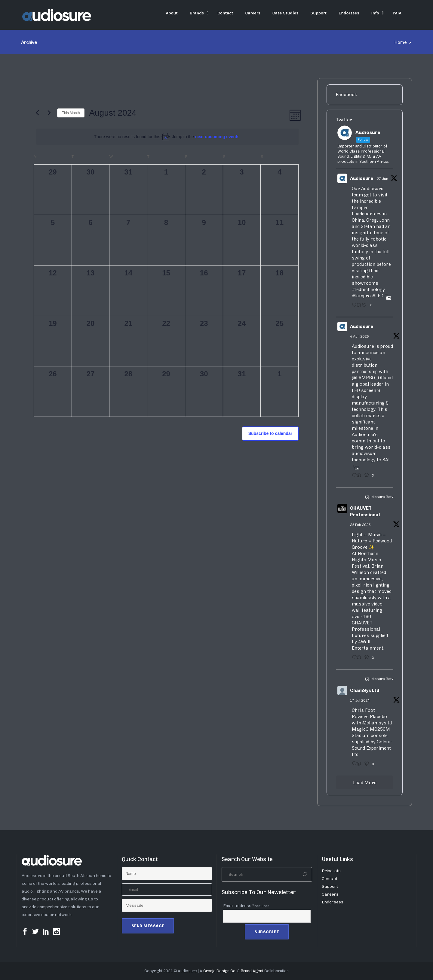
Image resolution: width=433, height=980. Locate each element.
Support (330, 886)
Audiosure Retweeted (386, 497)
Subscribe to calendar (270, 433)
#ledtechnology (368, 290)
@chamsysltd (377, 723)
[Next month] (49, 113)
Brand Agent (252, 971)
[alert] (167, 137)
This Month (71, 113)
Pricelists (331, 871)
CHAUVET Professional (365, 512)
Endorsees (333, 902)
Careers (330, 894)
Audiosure (362, 178)
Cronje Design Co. (220, 971)
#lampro (361, 296)
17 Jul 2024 (360, 700)
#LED (378, 296)
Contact (330, 879)
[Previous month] (37, 113)
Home (401, 42)
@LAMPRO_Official (372, 378)
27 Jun (382, 179)
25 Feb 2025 (360, 525)
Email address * (246, 906)
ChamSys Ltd (365, 690)
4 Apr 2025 (359, 336)
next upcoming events (217, 137)
